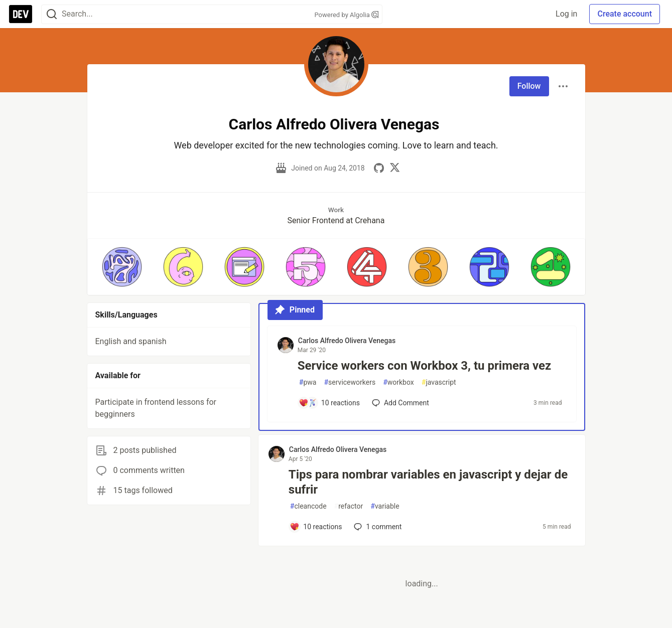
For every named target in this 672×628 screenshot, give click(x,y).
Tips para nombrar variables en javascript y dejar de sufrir (428, 482)
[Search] (52, 14)
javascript (439, 382)
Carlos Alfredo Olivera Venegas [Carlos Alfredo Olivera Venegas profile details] (347, 341)
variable (385, 506)
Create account (625, 14)
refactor (349, 506)
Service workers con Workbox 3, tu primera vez (424, 366)
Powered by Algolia (346, 15)
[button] (122, 267)
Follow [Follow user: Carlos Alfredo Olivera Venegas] (529, 86)
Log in (566, 14)
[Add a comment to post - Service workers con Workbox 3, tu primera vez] (329, 403)
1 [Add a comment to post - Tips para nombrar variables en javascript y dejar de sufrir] (377, 527)
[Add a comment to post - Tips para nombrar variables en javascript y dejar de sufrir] (316, 527)
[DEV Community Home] (21, 14)
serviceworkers (350, 382)
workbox (398, 382)
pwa (308, 382)
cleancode (308, 506)
